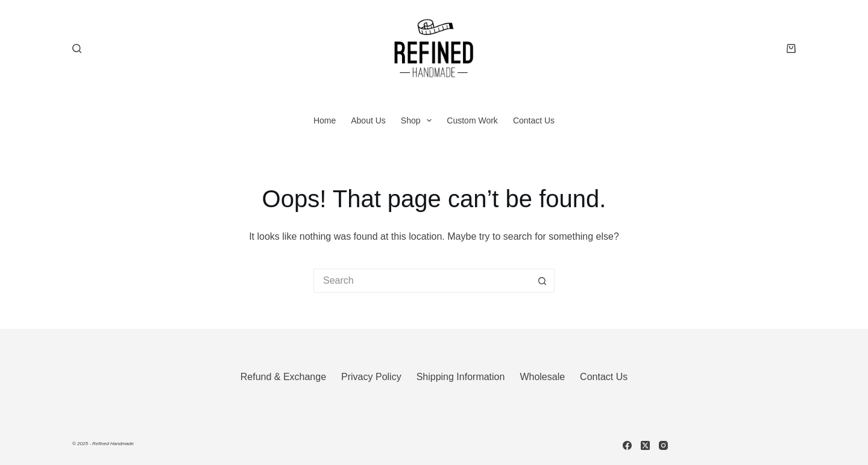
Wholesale (542, 377)
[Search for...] (422, 281)
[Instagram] (663, 445)
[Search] (77, 48)
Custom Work (472, 120)
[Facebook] (627, 445)
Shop (419, 120)
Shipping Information (461, 377)
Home (325, 120)
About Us (368, 120)
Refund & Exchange (283, 377)
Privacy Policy (371, 377)
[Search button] (542, 281)
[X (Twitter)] (645, 445)
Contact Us (534, 120)
